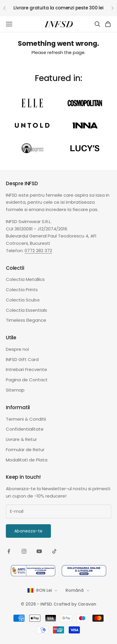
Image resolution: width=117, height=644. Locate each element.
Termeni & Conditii (26, 419)
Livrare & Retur (21, 439)
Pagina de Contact (27, 380)
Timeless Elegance (26, 320)
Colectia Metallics (25, 279)
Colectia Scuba (23, 300)
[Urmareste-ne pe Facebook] (9, 551)
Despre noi (17, 349)
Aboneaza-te (28, 531)
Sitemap (15, 390)
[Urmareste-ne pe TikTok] (54, 551)
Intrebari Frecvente (26, 369)
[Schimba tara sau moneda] (42, 590)
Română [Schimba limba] (77, 590)
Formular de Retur (25, 450)
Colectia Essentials (26, 310)
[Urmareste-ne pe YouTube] (39, 551)
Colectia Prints (22, 290)
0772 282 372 (38, 251)
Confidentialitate (25, 429)
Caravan (87, 604)
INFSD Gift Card (22, 359)
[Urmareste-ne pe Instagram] (24, 551)
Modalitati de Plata (27, 460)
